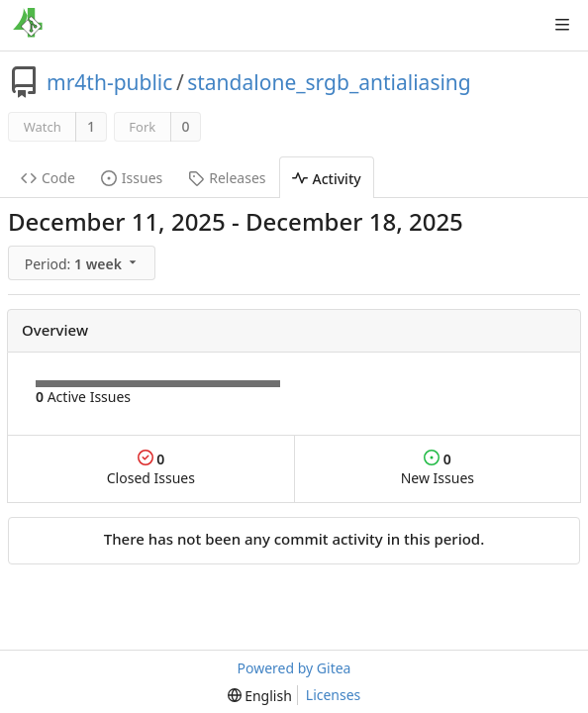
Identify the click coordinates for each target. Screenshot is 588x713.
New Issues (438, 469)
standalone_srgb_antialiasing (329, 82)
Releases (227, 178)
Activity (327, 179)
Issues (132, 178)
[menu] (84, 263)
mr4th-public (109, 82)
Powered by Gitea (294, 668)
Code (48, 178)
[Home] (28, 25)
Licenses (334, 695)
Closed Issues (151, 469)
